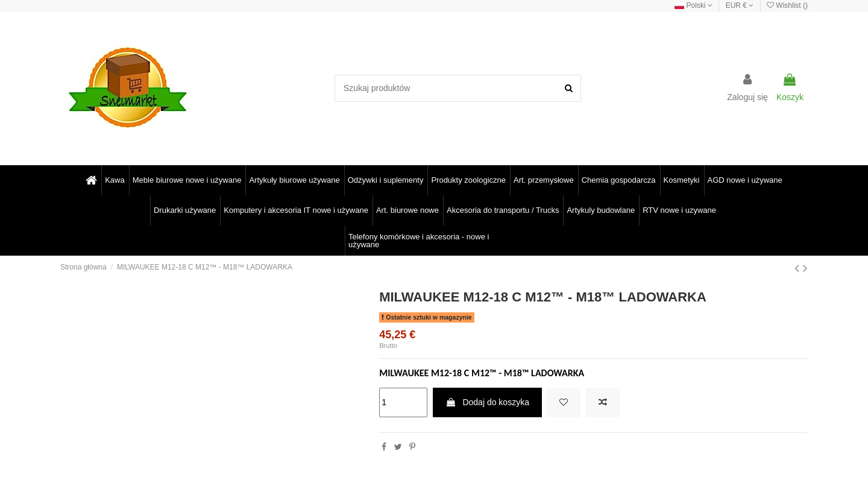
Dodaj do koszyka (487, 402)
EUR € (740, 5)
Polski (693, 5)
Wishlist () (787, 5)
